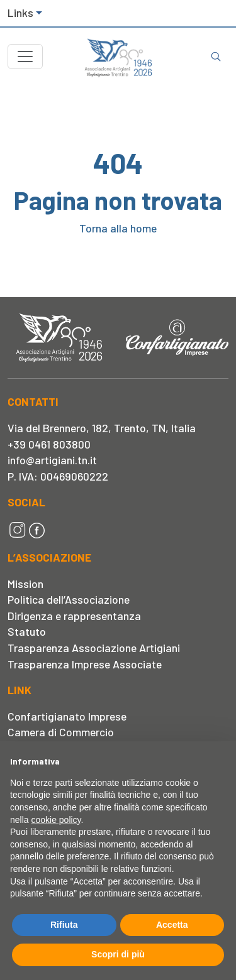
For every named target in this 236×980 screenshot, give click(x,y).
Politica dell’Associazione (69, 599)
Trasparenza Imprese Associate (85, 664)
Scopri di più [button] (118, 954)
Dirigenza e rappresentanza (74, 616)
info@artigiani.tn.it (52, 460)
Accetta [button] (172, 925)
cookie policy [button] (56, 820)
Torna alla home (118, 228)
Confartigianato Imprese (67, 716)
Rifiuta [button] (64, 925)
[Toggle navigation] (25, 57)
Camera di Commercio (61, 732)
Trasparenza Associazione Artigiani (94, 648)
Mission (25, 584)
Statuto (27, 631)
